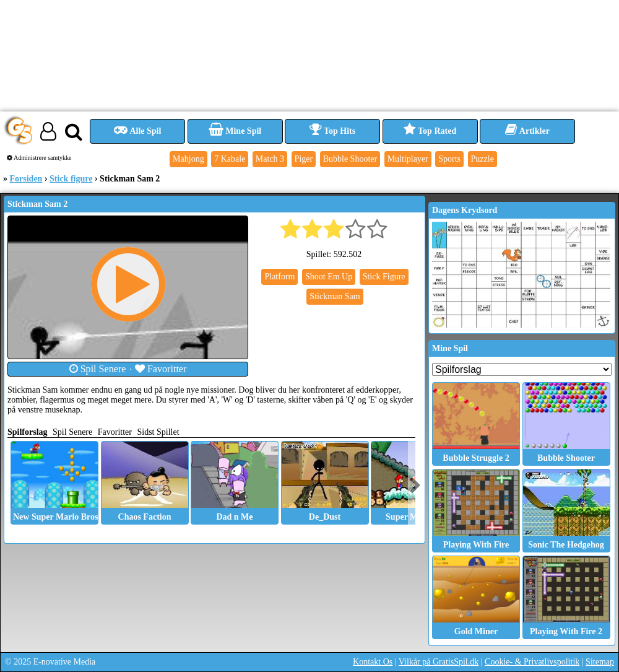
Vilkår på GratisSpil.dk (439, 662)
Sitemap (600, 662)
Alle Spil (138, 131)
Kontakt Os (373, 662)
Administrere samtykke (39, 158)
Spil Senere (98, 369)
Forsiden (26, 179)
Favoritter (161, 369)
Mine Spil (235, 131)
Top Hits (332, 131)
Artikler (527, 131)
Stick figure (71, 179)
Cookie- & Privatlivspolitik (532, 662)
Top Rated (430, 131)
